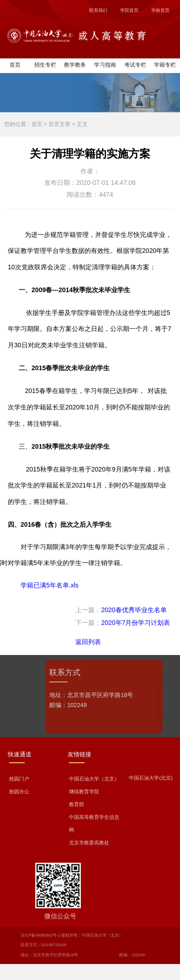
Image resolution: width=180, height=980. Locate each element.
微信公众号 (60, 916)
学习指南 (105, 65)
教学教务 (75, 65)
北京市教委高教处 (89, 843)
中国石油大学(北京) (151, 778)
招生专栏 (45, 65)
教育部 (77, 804)
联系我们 (98, 10)
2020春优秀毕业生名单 (134, 610)
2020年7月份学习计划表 (135, 623)
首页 (15, 65)
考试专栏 (135, 65)
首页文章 (59, 124)
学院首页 (129, 10)
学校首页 (160, 10)
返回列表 (88, 642)
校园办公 (19, 791)
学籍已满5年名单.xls (50, 585)
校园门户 (19, 779)
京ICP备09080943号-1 (40, 935)
